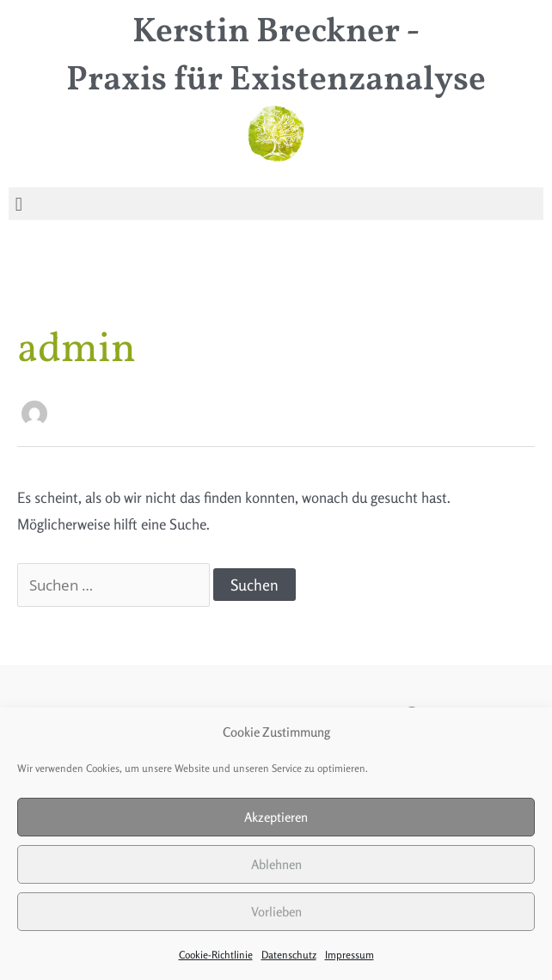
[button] (18, 204)
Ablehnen (276, 864)
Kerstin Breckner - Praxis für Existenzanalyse (276, 57)
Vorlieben (276, 912)
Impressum (350, 955)
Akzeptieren (276, 817)
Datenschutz (289, 955)
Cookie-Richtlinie (216, 955)
